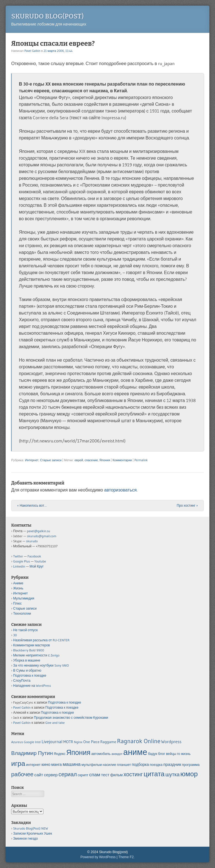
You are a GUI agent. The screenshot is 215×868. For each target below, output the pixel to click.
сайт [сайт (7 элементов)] (39, 775)
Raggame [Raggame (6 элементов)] (108, 742)
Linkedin (19, 566)
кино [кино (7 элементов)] (46, 764)
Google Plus (22, 561)
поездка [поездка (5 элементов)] (156, 765)
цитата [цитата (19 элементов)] (154, 774)
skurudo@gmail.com (42, 536)
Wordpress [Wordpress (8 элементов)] (171, 741)
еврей (79, 460)
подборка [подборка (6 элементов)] (140, 764)
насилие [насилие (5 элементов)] (109, 765)
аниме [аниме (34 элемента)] (135, 752)
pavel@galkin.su (38, 531)
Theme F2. (127, 857)
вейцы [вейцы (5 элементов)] (171, 754)
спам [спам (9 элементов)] (95, 775)
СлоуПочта (22, 680)
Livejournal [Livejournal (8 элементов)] (52, 741)
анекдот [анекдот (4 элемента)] (117, 754)
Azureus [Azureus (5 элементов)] (17, 742)
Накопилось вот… (32, 505)
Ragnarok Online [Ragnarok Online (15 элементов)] (139, 741)
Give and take (55, 723)
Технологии (22, 613)
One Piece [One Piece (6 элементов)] (92, 742)
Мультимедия (24, 598)
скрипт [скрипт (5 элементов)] (83, 775)
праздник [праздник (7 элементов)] (172, 764)
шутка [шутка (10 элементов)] (173, 774)
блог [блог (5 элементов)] (161, 754)
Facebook (34, 556)
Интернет (32, 460)
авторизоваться (120, 490)
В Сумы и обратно (27, 670)
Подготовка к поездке (30, 675)
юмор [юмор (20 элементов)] (189, 774)
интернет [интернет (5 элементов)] (33, 765)
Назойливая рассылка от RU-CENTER (41, 640)
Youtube (40, 561)
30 (15, 635)
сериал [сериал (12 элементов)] (68, 774)
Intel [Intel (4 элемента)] (38, 742)
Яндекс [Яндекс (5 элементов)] (60, 754)
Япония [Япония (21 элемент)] (78, 753)
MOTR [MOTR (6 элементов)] (68, 742)
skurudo (32, 541)
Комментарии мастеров (31, 645)
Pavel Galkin (32, 51)
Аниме (18, 583)
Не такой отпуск (25, 630)
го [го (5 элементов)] (178, 754)
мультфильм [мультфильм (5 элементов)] (92, 765)
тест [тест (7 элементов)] (105, 775)
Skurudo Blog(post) (47, 16)
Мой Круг (37, 566)
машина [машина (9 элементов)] (72, 764)
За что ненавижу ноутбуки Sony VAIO (41, 665)
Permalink (141, 460)
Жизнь (18, 588)
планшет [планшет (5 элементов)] (124, 765)
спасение (91, 460)
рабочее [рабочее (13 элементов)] (22, 774)
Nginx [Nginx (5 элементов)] (78, 742)
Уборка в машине (27, 660)
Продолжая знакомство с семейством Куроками (71, 717)
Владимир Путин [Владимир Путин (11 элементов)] (32, 753)
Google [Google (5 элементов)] (29, 742)
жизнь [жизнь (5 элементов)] (186, 754)
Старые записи (51, 460)
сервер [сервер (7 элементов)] (51, 775)
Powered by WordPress (98, 857)
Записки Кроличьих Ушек (33, 833)
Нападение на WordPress (32, 686)
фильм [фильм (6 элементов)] (116, 775)
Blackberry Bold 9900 (29, 650)
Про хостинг (187, 505)
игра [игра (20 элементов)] (18, 763)
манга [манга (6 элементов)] (57, 764)
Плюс (17, 603)
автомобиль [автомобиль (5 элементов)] (101, 754)
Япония (105, 460)
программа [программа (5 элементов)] (191, 765)
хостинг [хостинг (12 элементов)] (133, 774)
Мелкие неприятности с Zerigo (36, 655)
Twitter (18, 556)
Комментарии (122, 460)
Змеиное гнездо (25, 838)
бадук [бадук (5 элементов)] (153, 754)
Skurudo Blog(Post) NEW (31, 828)
